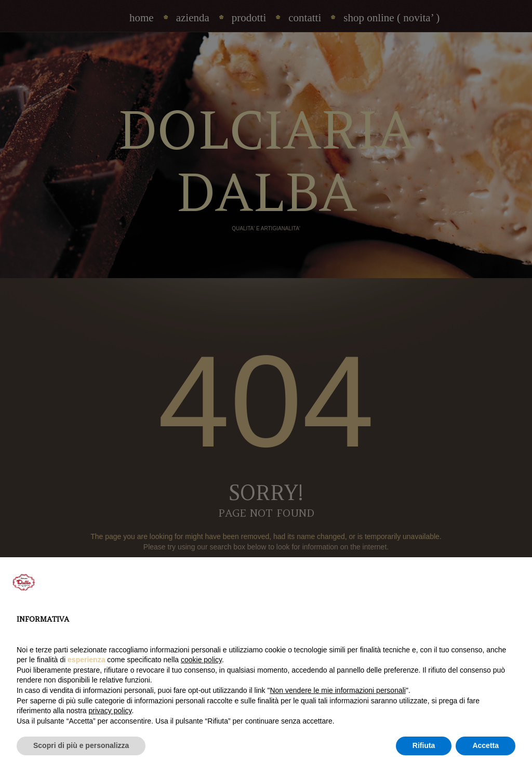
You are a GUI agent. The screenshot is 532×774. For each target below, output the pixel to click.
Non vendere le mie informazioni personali (337, 690)
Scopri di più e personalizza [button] (81, 745)
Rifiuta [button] (424, 745)
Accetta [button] (486, 745)
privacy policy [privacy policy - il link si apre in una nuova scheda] (110, 711)
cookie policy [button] (201, 660)
